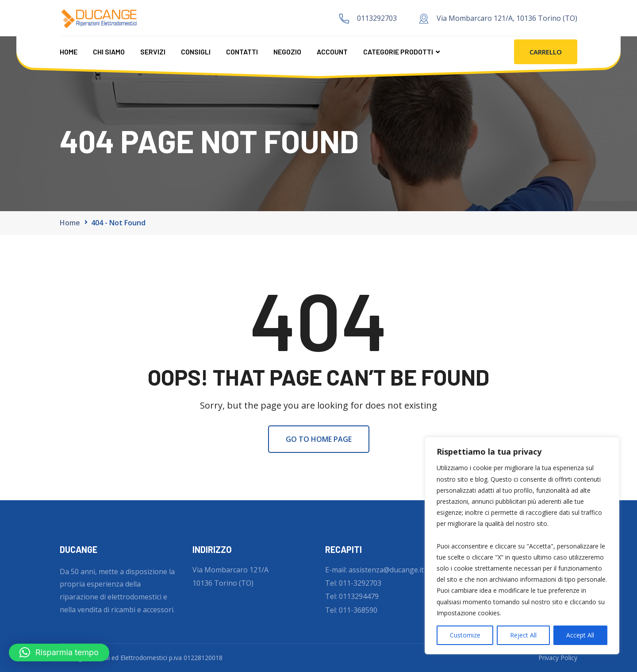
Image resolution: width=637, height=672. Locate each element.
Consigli (196, 52)
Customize (465, 635)
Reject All (523, 635)
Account (332, 52)
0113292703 (377, 18)
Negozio (287, 52)
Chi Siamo (109, 52)
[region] (522, 546)
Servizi (153, 52)
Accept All (580, 635)
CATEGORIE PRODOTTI (398, 52)
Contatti (242, 52)
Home (69, 52)
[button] (59, 653)
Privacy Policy (558, 658)
